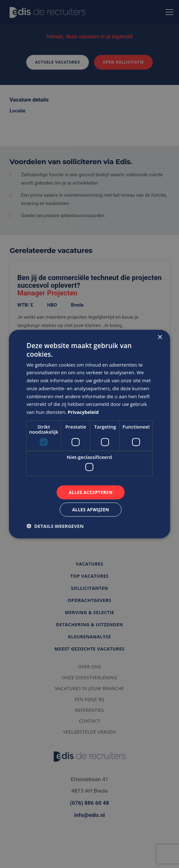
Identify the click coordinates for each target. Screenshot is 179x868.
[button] (55, 526)
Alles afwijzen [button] (91, 510)
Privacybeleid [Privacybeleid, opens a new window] (84, 412)
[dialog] (89, 434)
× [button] (160, 337)
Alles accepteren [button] (91, 492)
